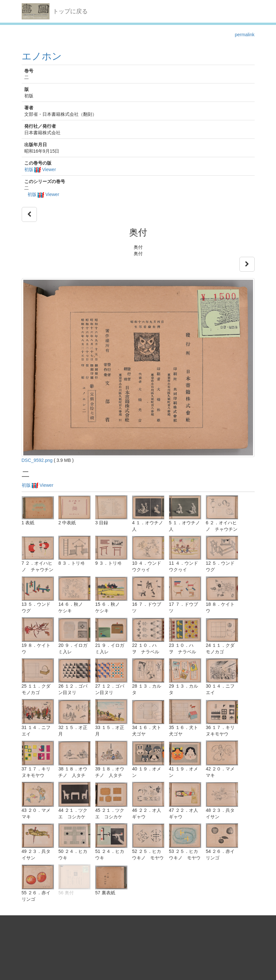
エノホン (42, 56)
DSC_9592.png (37, 460)
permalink (245, 35)
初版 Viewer (40, 169)
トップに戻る (70, 11)
